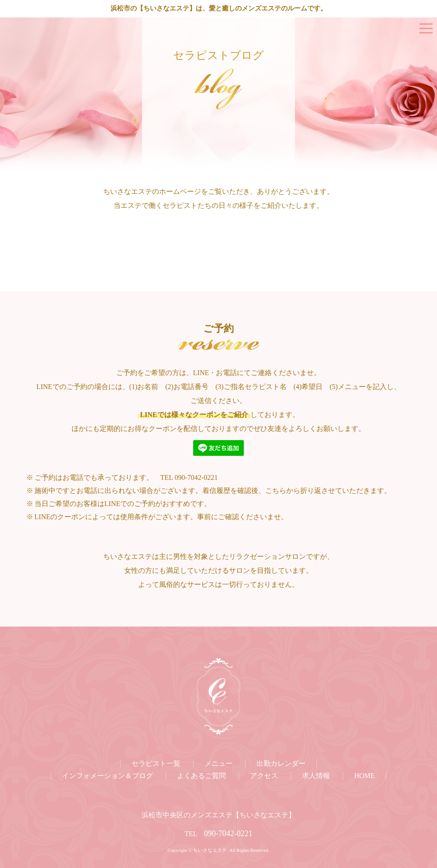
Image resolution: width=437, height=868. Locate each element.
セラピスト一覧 (156, 763)
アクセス (264, 776)
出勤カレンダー (281, 763)
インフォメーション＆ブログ (108, 776)
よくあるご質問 (201, 776)
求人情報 (316, 776)
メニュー (218, 763)
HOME (364, 776)
